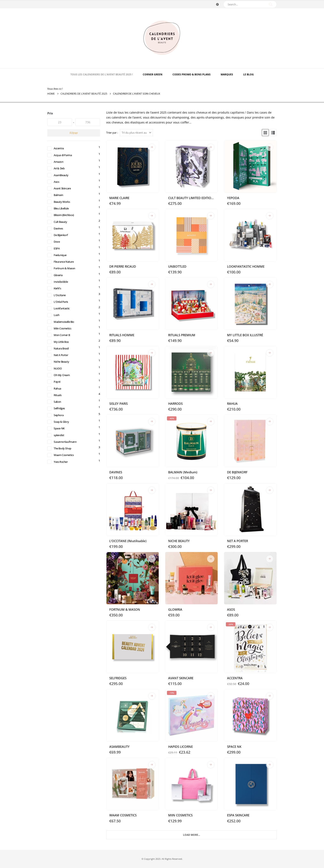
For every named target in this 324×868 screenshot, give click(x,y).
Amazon (59, 162)
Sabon (58, 415)
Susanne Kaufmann (67, 457)
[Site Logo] (162, 38)
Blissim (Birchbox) (65, 219)
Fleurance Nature (65, 268)
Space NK (60, 443)
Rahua (58, 401)
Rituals (58, 408)
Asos (57, 183)
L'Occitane (60, 303)
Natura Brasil (62, 359)
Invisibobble (62, 289)
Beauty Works (63, 205)
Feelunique (61, 261)
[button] (265, 133)
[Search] (271, 4)
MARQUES (227, 74)
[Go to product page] (133, 167)
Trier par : (112, 133)
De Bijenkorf (62, 240)
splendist (60, 450)
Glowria (59, 282)
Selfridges (60, 422)
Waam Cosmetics (65, 471)
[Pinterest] (217, 4)
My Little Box (62, 352)
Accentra (60, 148)
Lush (57, 324)
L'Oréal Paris (62, 310)
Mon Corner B (63, 345)
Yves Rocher (62, 478)
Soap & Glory (62, 436)
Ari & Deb (60, 169)
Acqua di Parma (64, 155)
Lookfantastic (62, 317)
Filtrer (74, 133)
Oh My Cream (63, 387)
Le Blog (248, 74)
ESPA (57, 254)
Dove (57, 247)
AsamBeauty (62, 176)
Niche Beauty (62, 373)
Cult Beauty (61, 226)
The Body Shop (64, 464)
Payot (57, 394)
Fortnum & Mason (66, 275)
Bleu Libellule (63, 212)
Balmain (59, 198)
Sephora (59, 429)
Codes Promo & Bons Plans (192, 74)
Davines (59, 233)
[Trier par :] (136, 133)
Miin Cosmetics (64, 338)
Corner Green (153, 74)
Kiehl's (58, 296)
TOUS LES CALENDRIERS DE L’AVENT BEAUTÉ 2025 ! (102, 74)
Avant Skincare (63, 191)
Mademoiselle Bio (65, 331)
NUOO (58, 380)
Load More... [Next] (192, 835)
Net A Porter (62, 366)
